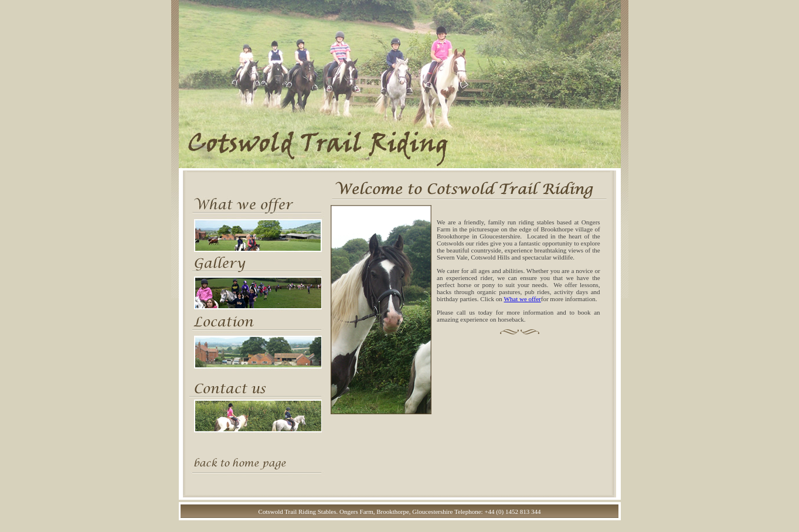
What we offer (522, 299)
